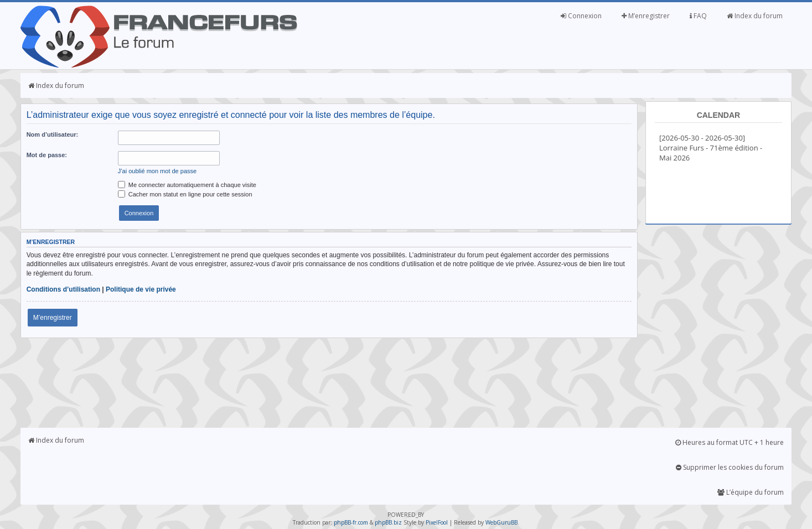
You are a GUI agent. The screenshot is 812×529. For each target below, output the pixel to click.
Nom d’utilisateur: (53, 134)
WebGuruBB (501, 522)
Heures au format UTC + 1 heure (730, 442)
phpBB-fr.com (351, 522)
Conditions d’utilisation (63, 289)
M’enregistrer (646, 16)
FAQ (698, 16)
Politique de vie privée (141, 289)
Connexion (581, 16)
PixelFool (437, 522)
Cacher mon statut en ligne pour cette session (185, 194)
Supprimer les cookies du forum (730, 467)
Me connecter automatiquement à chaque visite (187, 185)
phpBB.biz (388, 522)
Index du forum (755, 16)
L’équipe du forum (751, 492)
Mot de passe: (47, 155)
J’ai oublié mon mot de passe (157, 171)
